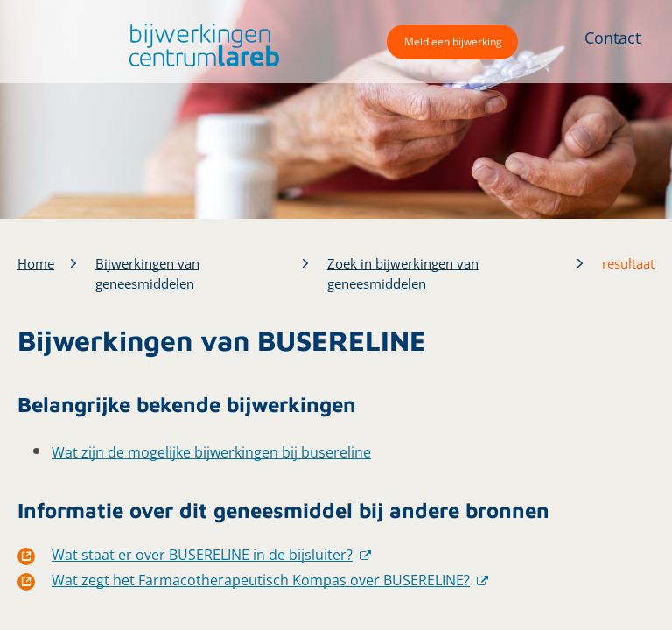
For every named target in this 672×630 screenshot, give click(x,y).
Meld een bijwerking (453, 42)
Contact (612, 38)
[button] (200, 45)
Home (36, 263)
